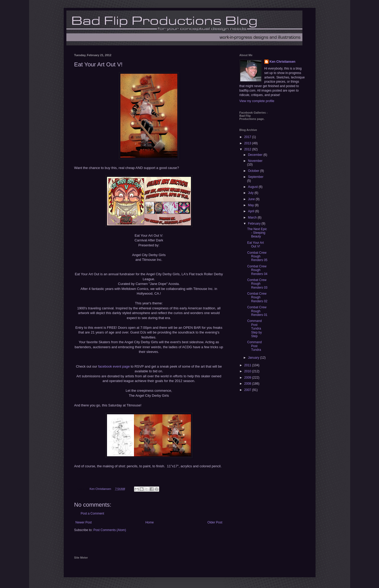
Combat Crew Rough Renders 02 (257, 297)
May (251, 205)
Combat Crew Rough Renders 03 (257, 284)
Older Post (215, 522)
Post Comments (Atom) (110, 530)
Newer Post (84, 522)
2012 (248, 149)
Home (150, 522)
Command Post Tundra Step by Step (254, 329)
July (251, 193)
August (253, 187)
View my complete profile (257, 101)
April (251, 211)
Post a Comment (92, 513)
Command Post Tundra (254, 346)
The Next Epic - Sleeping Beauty (257, 233)
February (255, 224)
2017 (248, 137)
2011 (248, 365)
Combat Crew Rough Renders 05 (257, 256)
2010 (248, 371)
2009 (248, 378)
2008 (248, 384)
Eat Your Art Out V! (255, 245)
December (256, 155)
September (256, 177)
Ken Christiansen (283, 62)
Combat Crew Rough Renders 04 (257, 270)
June (252, 199)
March (253, 218)
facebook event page (114, 366)
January (254, 358)
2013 (248, 143)
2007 (248, 390)
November (255, 161)
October (254, 171)
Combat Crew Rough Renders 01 (257, 311)
